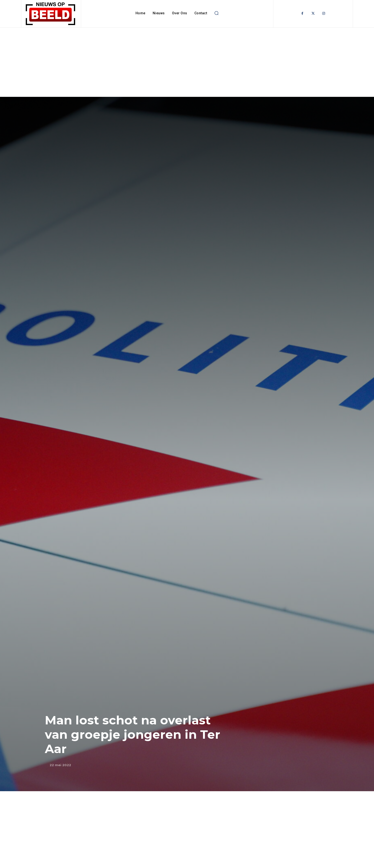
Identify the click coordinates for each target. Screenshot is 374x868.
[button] (216, 13)
